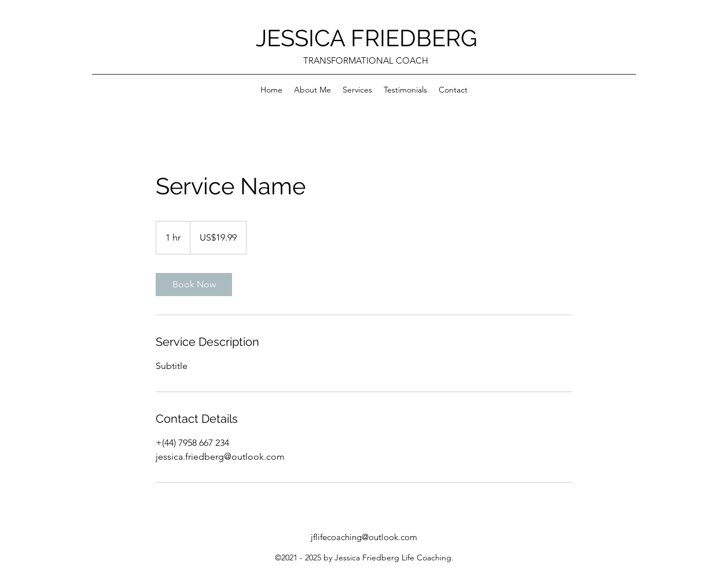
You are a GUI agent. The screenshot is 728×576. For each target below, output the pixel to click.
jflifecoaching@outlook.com (364, 537)
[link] (194, 285)
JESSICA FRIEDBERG (367, 38)
